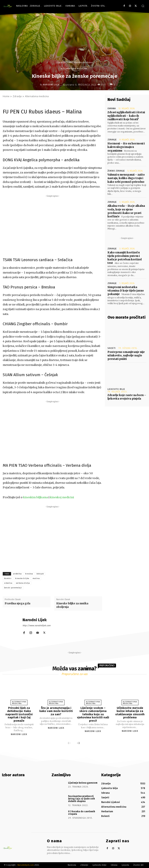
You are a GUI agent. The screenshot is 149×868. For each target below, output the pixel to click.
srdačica (8, 583)
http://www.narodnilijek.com (36, 626)
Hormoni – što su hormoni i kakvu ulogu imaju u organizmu (126, 147)
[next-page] (78, 743)
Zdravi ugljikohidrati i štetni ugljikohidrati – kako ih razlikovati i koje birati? (126, 116)
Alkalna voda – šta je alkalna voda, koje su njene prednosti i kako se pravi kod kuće (126, 211)
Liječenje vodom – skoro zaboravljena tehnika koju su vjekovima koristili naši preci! (93, 714)
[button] (143, 6)
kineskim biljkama (36, 497)
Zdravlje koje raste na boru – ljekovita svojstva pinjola (127, 397)
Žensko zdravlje (116, 171)
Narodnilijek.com (26, 865)
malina (36, 578)
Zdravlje (61, 62)
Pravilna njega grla (17, 603)
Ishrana (112, 108)
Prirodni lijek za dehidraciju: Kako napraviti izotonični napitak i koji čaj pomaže (19, 714)
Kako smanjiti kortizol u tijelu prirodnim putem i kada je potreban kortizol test (125, 258)
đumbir (8, 578)
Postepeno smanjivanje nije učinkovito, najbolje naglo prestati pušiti (126, 356)
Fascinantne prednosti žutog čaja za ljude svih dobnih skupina (81, 799)
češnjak (40, 574)
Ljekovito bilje (116, 389)
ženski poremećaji (13, 588)
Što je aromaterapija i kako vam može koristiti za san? (56, 711)
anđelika (17, 574)
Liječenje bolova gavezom (83, 783)
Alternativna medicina (81, 62)
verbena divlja (23, 583)
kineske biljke (22, 578)
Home (6, 96)
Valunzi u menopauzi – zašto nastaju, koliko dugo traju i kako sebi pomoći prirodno (126, 178)
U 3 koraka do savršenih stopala (82, 813)
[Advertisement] (52, 225)
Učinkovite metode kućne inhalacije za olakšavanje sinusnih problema (130, 713)
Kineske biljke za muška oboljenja (72, 605)
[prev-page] (69, 743)
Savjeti (112, 348)
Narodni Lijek (51, 85)
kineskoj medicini (62, 497)
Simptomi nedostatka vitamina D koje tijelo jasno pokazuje (126, 291)
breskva (29, 574)
